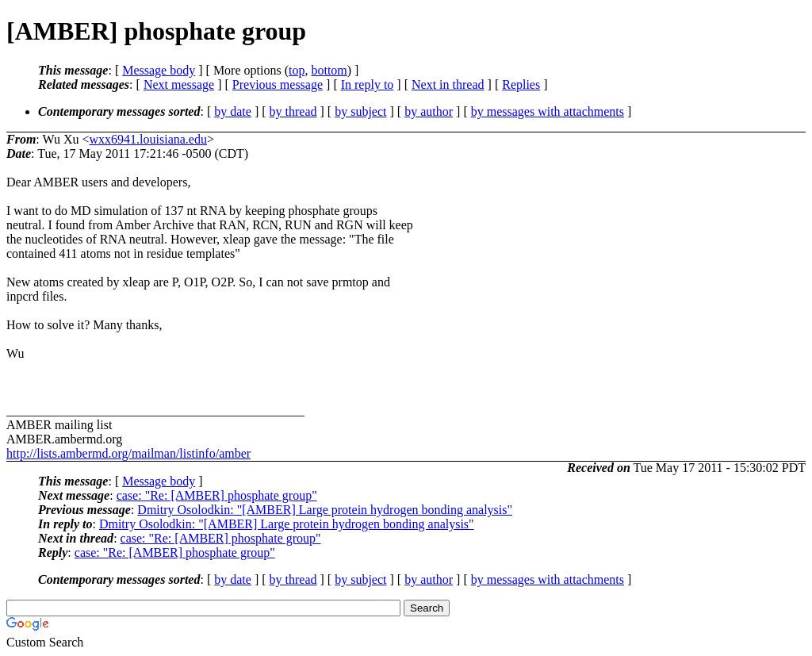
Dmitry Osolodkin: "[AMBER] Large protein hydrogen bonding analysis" (325, 510)
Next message (179, 84)
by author (429, 111)
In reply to (368, 84)
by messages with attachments (548, 111)
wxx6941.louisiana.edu (148, 139)
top (297, 70)
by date (233, 111)
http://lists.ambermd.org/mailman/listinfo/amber (128, 453)
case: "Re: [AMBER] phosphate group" (217, 495)
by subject (360, 111)
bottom (329, 70)
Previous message (278, 84)
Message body (159, 70)
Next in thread (448, 84)
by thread (293, 111)
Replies (521, 84)
